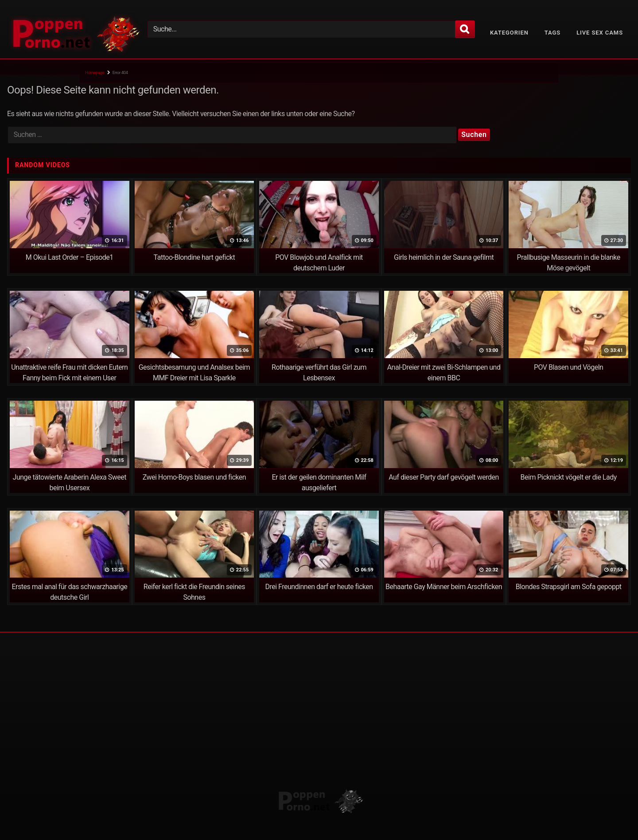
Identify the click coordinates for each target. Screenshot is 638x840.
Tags (552, 33)
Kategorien (509, 33)
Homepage (95, 72)
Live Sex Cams (600, 33)
